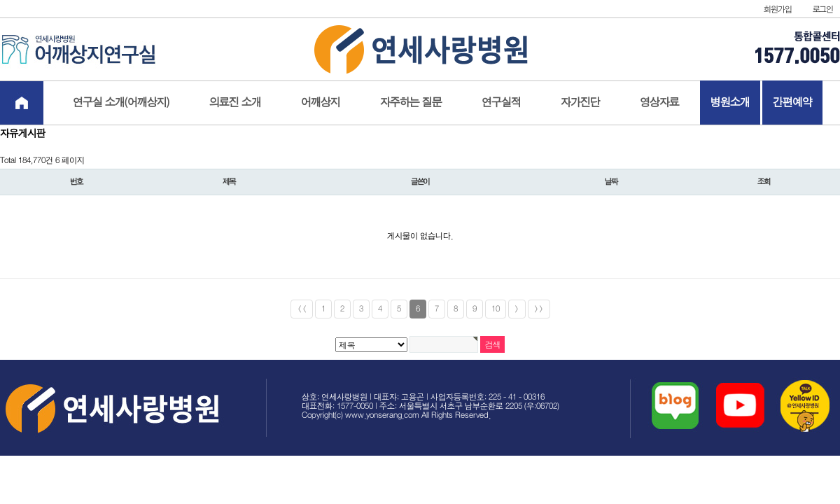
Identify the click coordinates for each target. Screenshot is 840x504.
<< (302, 309)
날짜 (611, 182)
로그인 (823, 9)
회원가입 (777, 9)
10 (496, 309)
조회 (764, 182)
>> (539, 309)
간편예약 (792, 103)
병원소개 (730, 103)
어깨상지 (321, 103)
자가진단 (580, 103)
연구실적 (501, 103)
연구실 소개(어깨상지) (121, 103)
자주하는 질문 (411, 103)
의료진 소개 (235, 103)
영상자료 (659, 103)
